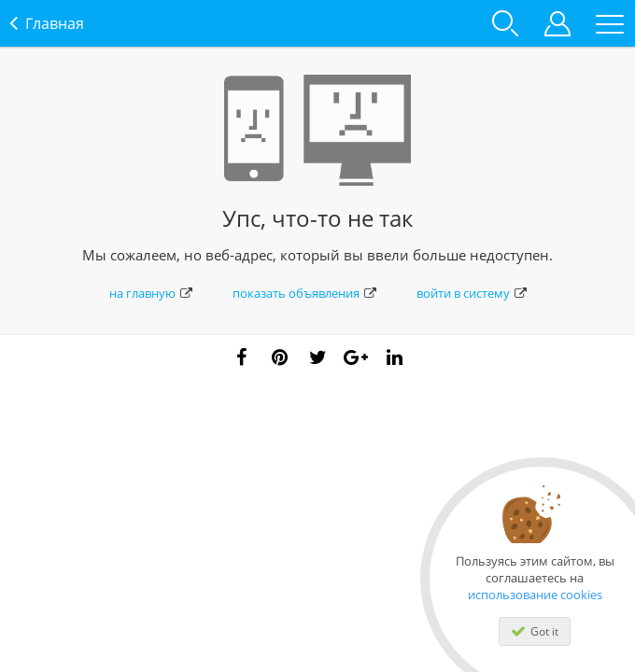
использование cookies (535, 595)
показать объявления (304, 293)
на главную (151, 293)
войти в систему (472, 293)
